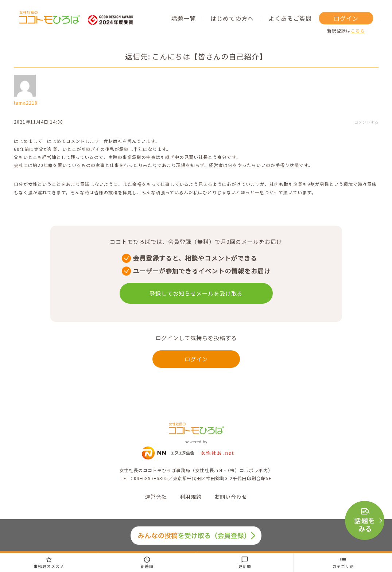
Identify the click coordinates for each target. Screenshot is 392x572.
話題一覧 (183, 18)
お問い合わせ (231, 497)
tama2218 (26, 103)
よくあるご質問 (290, 18)
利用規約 (191, 497)
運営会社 (156, 497)
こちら (358, 30)
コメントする (366, 122)
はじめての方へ (232, 18)
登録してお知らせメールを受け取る (196, 293)
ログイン (346, 18)
